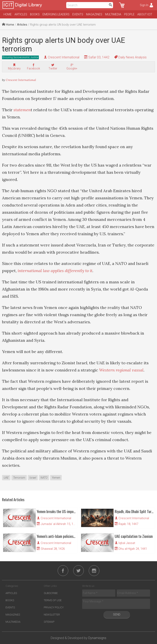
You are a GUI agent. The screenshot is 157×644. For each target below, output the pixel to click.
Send (117, 614)
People (129, 14)
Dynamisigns (97, 638)
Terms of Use (53, 600)
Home (8, 14)
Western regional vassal (121, 370)
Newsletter (52, 615)
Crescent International (64, 57)
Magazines (94, 14)
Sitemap (49, 622)
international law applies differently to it (55, 271)
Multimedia (113, 14)
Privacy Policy (54, 607)
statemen (22, 110)
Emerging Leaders (56, 14)
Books (35, 14)
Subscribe (51, 593)
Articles (21, 14)
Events (78, 14)
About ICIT (145, 14)
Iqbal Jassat (127, 543)
